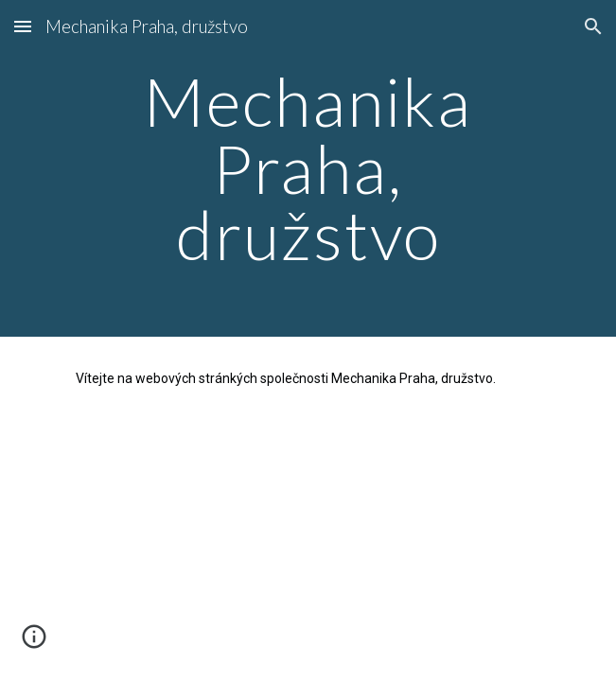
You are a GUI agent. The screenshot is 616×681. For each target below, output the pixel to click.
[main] (308, 168)
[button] (23, 26)
